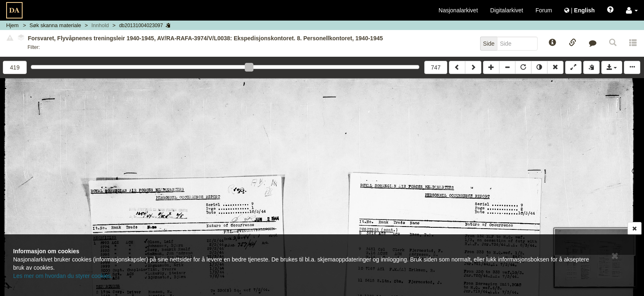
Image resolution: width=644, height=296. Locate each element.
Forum (544, 10)
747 (436, 67)
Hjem (12, 25)
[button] (632, 10)
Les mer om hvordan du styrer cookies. (63, 276)
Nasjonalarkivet (458, 10)
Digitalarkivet (507, 10)
